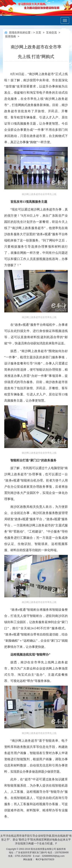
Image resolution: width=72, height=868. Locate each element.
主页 (38, 32)
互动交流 (51, 32)
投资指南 (11, 36)
